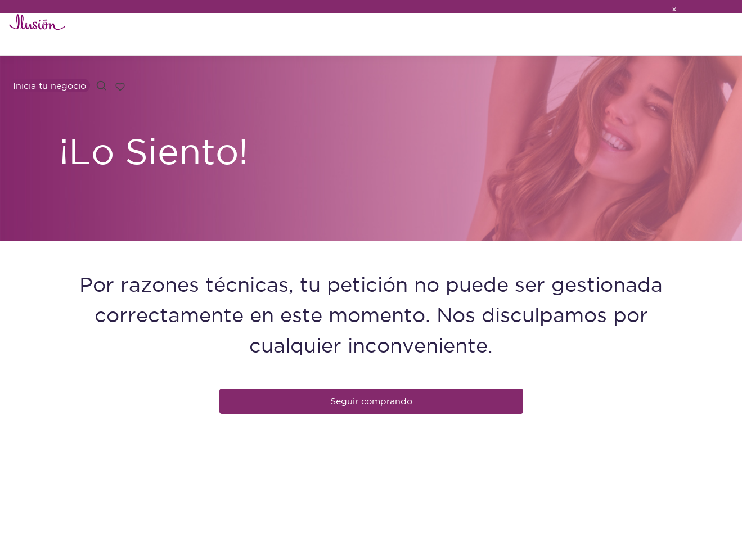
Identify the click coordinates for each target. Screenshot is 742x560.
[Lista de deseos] (120, 86)
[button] (101, 85)
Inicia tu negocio (50, 85)
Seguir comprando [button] (371, 401)
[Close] (674, 7)
